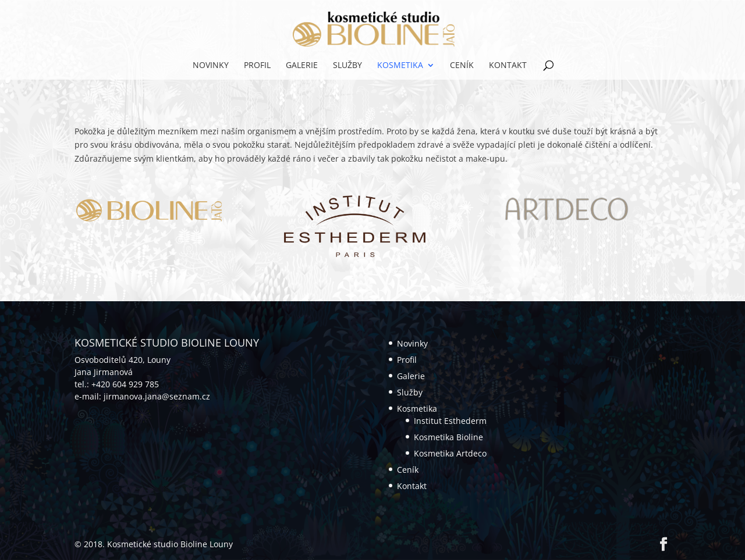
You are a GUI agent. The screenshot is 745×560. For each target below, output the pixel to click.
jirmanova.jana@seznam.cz (157, 396)
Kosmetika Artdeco (450, 453)
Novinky (211, 66)
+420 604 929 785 (125, 384)
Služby (347, 66)
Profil (257, 66)
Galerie (302, 66)
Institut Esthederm (450, 421)
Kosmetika (400, 66)
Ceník (462, 66)
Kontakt (508, 66)
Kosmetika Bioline (448, 437)
